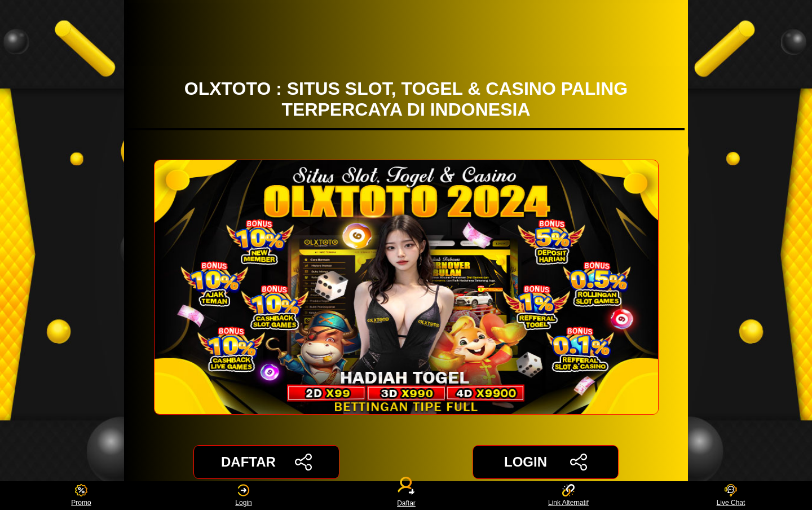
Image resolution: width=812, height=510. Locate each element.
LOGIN (546, 462)
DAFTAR (266, 462)
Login (243, 496)
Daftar (406, 496)
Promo (81, 496)
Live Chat (731, 496)
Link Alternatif (568, 496)
